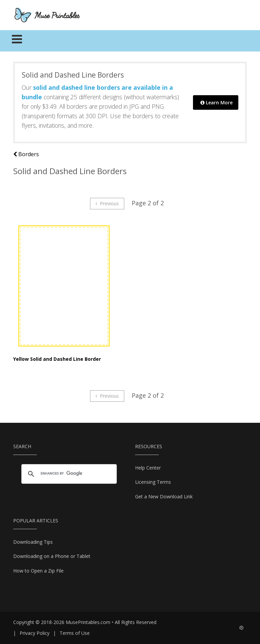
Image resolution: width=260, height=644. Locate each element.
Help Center (148, 468)
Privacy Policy (35, 633)
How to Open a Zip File (38, 571)
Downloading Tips (33, 542)
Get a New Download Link (164, 496)
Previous (107, 203)
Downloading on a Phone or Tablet (52, 556)
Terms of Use (75, 633)
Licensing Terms (153, 482)
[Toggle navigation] (17, 41)
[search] (68, 474)
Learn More (216, 102)
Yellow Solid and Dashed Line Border (57, 359)
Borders (26, 154)
